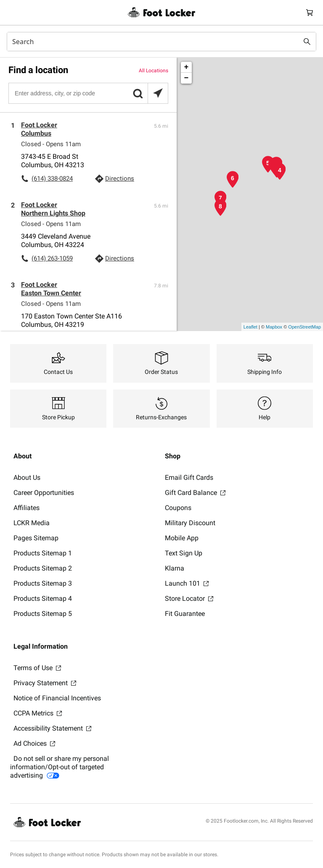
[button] (138, 93)
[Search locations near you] (158, 93)
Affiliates (26, 508)
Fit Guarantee (185, 614)
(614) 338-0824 (52, 179)
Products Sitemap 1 (43, 553)
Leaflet (250, 327)
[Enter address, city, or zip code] (88, 93)
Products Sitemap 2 (43, 568)
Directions (120, 179)
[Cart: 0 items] (310, 12)
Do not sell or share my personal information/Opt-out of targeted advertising (60, 767)
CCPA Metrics (38, 713)
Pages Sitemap (36, 538)
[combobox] (161, 42)
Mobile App (182, 538)
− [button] (187, 78)
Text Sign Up (184, 553)
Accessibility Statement (52, 728)
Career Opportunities (44, 493)
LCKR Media (32, 523)
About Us (27, 477)
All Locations (154, 71)
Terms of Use (37, 668)
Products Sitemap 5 (43, 614)
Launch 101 (187, 583)
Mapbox (274, 327)
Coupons (178, 508)
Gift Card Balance (195, 493)
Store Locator (189, 598)
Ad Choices (34, 743)
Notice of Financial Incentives (57, 698)
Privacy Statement (45, 683)
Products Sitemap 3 (43, 583)
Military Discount (190, 523)
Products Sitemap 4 (43, 598)
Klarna (175, 568)
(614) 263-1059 (52, 258)
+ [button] (187, 67)
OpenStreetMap (304, 327)
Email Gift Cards (189, 477)
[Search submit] (307, 42)
